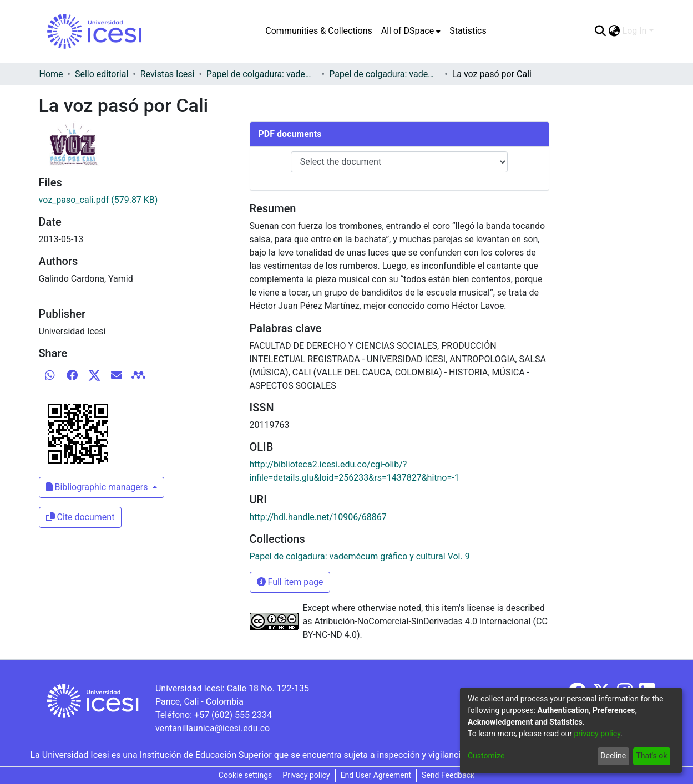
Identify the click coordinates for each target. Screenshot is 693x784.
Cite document (80, 517)
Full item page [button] (290, 582)
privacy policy (597, 734)
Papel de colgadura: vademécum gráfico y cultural (262, 74)
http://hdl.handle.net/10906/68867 (318, 517)
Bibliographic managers (98, 487)
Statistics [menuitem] (468, 31)
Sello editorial (102, 74)
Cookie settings (246, 775)
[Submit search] (601, 31)
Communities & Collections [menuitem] (318, 31)
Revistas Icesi (168, 74)
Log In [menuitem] (635, 31)
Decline (613, 756)
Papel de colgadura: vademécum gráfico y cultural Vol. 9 (385, 74)
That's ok (651, 756)
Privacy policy (306, 775)
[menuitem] (411, 31)
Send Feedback (448, 775)
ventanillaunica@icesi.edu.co (213, 728)
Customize (486, 756)
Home (51, 74)
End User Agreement (376, 775)
